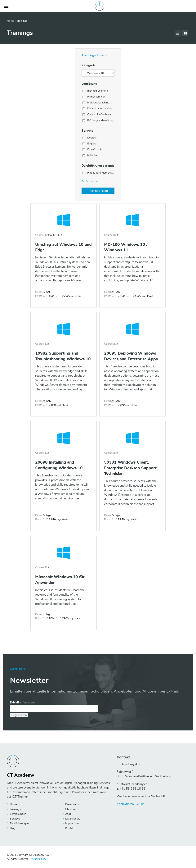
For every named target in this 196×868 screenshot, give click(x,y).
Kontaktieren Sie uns (131, 804)
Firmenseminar (96, 97)
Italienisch (93, 156)
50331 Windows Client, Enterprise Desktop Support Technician (130, 468)
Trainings (15, 809)
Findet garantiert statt (100, 173)
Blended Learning (98, 91)
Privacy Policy (38, 859)
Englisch (92, 144)
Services (15, 819)
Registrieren (19, 715)
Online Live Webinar (99, 115)
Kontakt (70, 828)
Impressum (72, 824)
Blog (13, 828)
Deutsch (92, 138)
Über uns (71, 809)
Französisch (94, 150)
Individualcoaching (98, 103)
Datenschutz (73, 819)
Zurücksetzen (90, 182)
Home (11, 21)
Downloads (72, 804)
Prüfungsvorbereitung (100, 120)
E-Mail (22, 702)
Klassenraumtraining (99, 109)
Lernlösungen (18, 814)
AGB (68, 814)
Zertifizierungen (19, 824)
